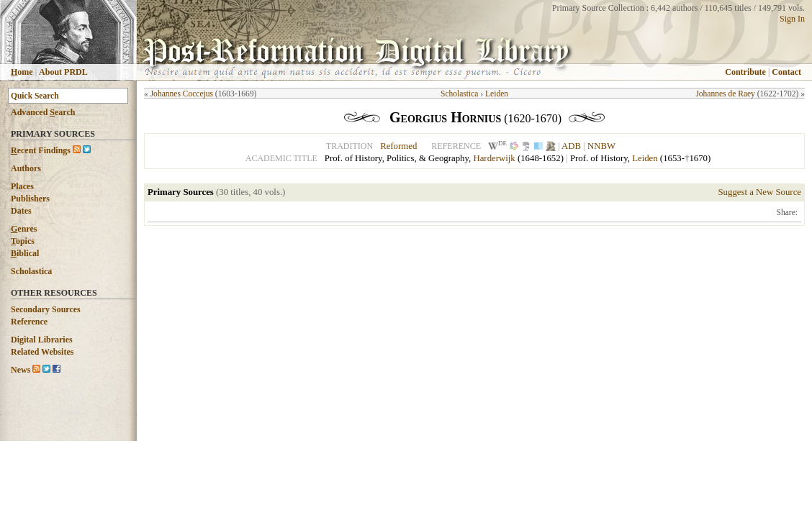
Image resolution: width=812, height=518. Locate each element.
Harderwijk (494, 158)
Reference (29, 322)
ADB (571, 146)
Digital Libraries (42, 340)
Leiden (497, 94)
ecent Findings (41, 150)
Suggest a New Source (759, 192)
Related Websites (42, 352)
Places (22, 186)
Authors (26, 168)
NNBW (601, 146)
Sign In (792, 19)
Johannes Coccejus (182, 94)
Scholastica (31, 271)
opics (23, 241)
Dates (21, 211)
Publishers (30, 199)
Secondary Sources (46, 309)
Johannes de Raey (725, 94)
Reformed (398, 146)
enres (24, 229)
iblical (25, 253)
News (21, 370)
